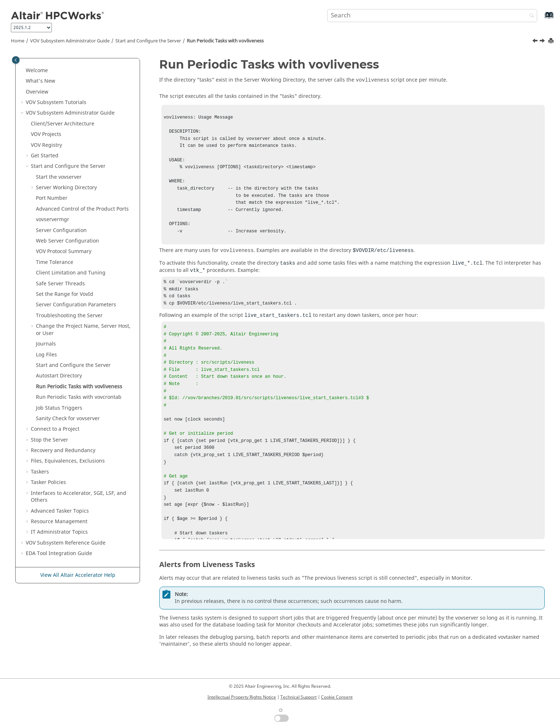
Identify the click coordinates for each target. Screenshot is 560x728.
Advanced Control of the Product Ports (82, 209)
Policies (48, 482)
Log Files (46, 355)
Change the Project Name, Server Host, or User (83, 330)
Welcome (37, 71)
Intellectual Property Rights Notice (242, 697)
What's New (40, 81)
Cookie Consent (337, 697)
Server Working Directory (66, 188)
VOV (46, 134)
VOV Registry (46, 145)
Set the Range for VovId (65, 294)
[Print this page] (552, 41)
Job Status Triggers (59, 408)
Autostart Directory (59, 376)
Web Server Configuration (67, 241)
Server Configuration (61, 230)
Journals (46, 344)
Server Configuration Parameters (76, 305)
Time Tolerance (55, 262)
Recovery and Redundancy (63, 450)
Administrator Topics (59, 532)
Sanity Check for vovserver (68, 419)
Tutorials (56, 102)
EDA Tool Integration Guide (59, 553)
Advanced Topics (60, 511)
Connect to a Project (55, 429)
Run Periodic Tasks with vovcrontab (79, 397)
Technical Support (298, 697)
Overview (37, 92)
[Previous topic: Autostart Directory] (536, 42)
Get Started (45, 156)
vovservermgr (53, 220)
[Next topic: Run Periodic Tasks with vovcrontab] (543, 42)
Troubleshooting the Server (69, 316)
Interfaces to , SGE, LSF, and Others (79, 497)
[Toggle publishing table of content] (16, 60)
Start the (59, 177)
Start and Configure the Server (148, 41)
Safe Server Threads (60, 284)
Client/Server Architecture (63, 124)
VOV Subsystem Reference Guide (66, 543)
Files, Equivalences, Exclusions (68, 461)
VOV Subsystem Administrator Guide (70, 41)
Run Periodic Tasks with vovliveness (225, 41)
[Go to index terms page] (541, 19)
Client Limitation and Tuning (71, 273)
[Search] (530, 16)
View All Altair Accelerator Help (78, 575)
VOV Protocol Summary (64, 251)
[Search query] (432, 16)
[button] (23, 71)
